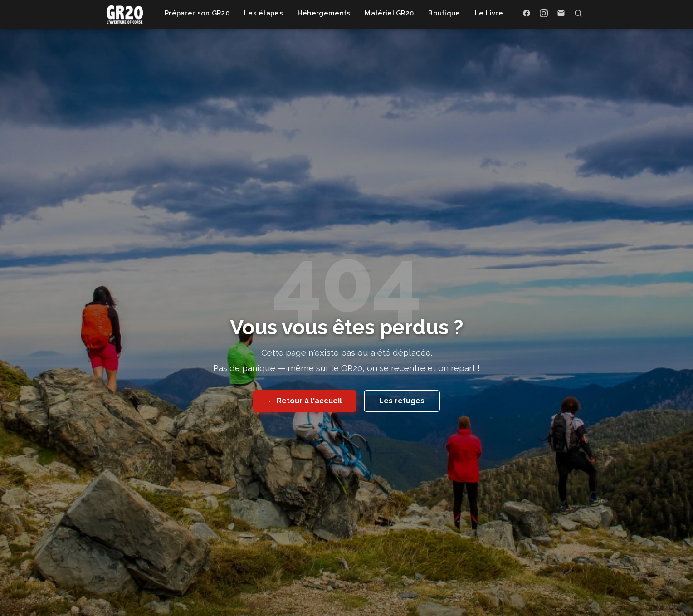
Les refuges (402, 401)
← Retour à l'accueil (305, 401)
